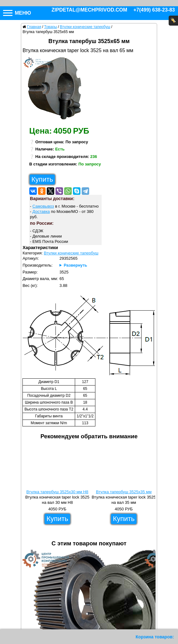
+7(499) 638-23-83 (154, 10)
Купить (42, 179)
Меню (17, 13)
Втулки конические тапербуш (71, 253)
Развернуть (76, 265)
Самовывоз (43, 206)
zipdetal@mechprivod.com (89, 10)
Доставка (41, 211)
